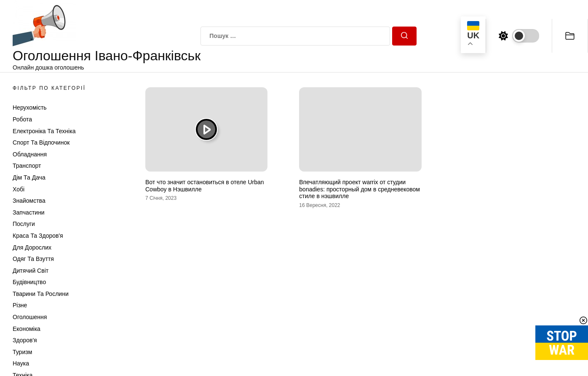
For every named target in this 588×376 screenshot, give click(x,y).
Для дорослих (32, 247)
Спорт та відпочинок (41, 142)
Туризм (22, 352)
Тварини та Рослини (41, 294)
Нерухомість (30, 107)
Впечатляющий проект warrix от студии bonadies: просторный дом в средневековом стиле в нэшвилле (359, 189)
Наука (21, 363)
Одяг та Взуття (33, 259)
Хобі (19, 189)
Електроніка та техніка (44, 131)
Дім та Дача (29, 177)
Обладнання (30, 154)
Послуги (24, 224)
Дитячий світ (31, 271)
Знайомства (29, 201)
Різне (20, 305)
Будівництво (29, 282)
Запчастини (29, 212)
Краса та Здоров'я (38, 236)
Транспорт (27, 166)
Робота (22, 119)
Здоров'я (25, 340)
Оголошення (30, 317)
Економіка (27, 329)
